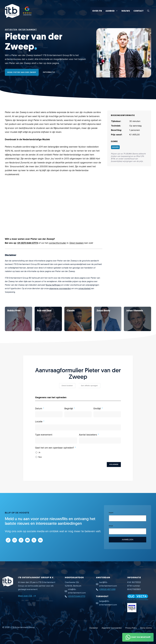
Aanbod (113, 11)
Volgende (114, 464)
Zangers (115, 147)
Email (111, 526)
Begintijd (69, 409)
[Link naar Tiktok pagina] (8, 540)
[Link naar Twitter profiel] (34, 540)
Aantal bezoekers (88, 435)
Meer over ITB (25, 596)
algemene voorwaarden (60, 289)
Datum (39, 409)
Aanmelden (128, 540)
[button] (148, 11)
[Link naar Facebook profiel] (21, 540)
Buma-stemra (146, 628)
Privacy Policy (131, 628)
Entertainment (28, 30)
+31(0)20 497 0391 (107, 589)
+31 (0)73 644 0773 (27, 243)
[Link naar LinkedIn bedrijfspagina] (40, 540)
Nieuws (126, 11)
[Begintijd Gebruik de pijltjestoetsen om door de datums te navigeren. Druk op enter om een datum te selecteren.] (78, 414)
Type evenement (44, 435)
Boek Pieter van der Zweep (22, 72)
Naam (111, 513)
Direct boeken (77, 243)
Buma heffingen (53, 285)
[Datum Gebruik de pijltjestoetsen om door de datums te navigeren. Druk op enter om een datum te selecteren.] (49, 414)
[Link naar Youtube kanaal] (27, 540)
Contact (139, 11)
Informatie (49, 72)
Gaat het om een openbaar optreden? (55, 448)
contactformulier (58, 243)
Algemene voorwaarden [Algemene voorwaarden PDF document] (112, 628)
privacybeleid (85, 289)
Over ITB (97, 11)
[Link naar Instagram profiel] (15, 540)
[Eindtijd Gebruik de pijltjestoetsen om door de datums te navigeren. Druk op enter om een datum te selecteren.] (107, 414)
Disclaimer (94, 628)
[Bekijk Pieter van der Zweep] (19, 319)
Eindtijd (97, 409)
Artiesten (11, 30)
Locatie (39, 422)
